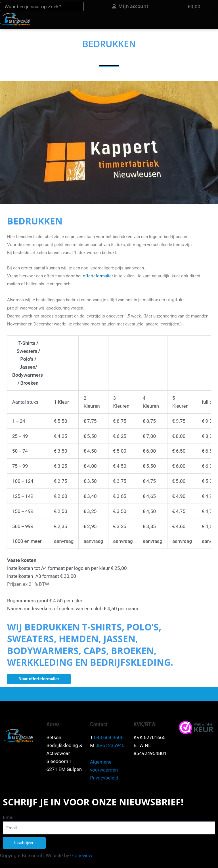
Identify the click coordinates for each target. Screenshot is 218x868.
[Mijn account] (119, 7)
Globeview (81, 855)
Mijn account (138, 6)
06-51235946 (110, 745)
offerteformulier (98, 276)
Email (9, 817)
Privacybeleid (104, 778)
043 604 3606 (109, 737)
